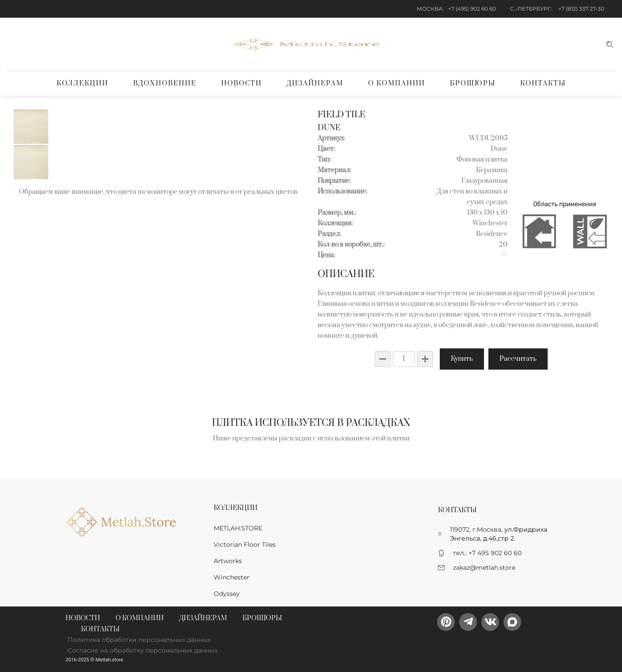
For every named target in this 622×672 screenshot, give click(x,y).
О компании (397, 83)
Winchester (232, 577)
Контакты (543, 83)
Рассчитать (518, 359)
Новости (242, 83)
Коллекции (83, 83)
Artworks (228, 561)
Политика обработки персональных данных (139, 640)
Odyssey (227, 594)
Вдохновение (165, 83)
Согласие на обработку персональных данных (143, 650)
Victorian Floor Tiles (245, 545)
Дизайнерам (315, 83)
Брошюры (473, 83)
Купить (462, 359)
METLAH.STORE (238, 528)
